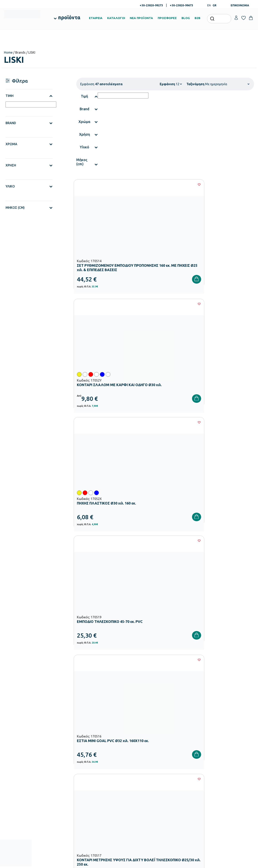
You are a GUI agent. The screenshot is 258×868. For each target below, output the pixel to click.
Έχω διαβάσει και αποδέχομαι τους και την (192, 694)
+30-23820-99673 (181, 5)
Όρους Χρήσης (197, 694)
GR (215, 5)
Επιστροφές (181, 775)
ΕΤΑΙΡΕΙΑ (96, 18)
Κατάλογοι (138, 769)
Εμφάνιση (167, 84)
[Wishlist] (126, 185)
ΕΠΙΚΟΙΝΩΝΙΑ (240, 5)
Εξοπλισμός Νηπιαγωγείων (105, 773)
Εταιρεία (137, 756)
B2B (197, 18)
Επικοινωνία (224, 769)
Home (8, 52)
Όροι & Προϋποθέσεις (187, 781)
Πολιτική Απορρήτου (237, 694)
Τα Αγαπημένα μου (227, 762)
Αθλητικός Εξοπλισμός (102, 812)
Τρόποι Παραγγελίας (186, 756)
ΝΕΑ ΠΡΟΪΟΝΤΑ (141, 18)
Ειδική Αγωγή (97, 818)
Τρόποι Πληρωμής (185, 762)
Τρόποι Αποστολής (185, 769)
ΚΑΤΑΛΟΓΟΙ (116, 18)
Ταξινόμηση (195, 84)
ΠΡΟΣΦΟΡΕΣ (167, 18)
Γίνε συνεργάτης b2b (144, 788)
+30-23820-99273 (151, 5)
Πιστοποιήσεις (140, 762)
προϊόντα (69, 17)
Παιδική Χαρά (97, 805)
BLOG (186, 18)
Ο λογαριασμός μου (228, 756)
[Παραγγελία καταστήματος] (227, 84)
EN (209, 5)
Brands (136, 775)
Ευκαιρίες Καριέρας (143, 781)
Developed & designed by (129, 863)
